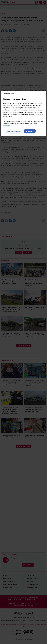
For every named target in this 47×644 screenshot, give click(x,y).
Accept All (30, 131)
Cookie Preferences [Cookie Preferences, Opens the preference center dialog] (14, 131)
